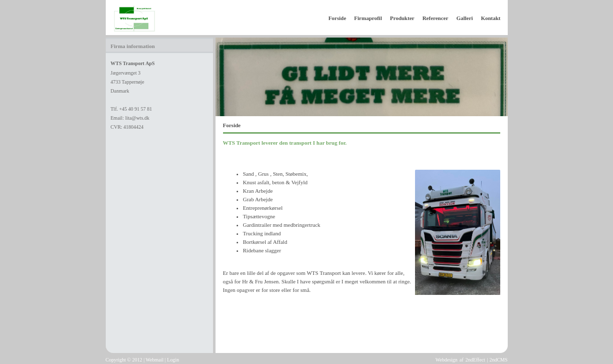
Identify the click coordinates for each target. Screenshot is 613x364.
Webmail (154, 360)
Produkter (402, 18)
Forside (337, 18)
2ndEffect (475, 360)
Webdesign (447, 360)
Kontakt (490, 18)
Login (173, 360)
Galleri (464, 18)
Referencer (436, 18)
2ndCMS (498, 360)
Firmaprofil (368, 18)
